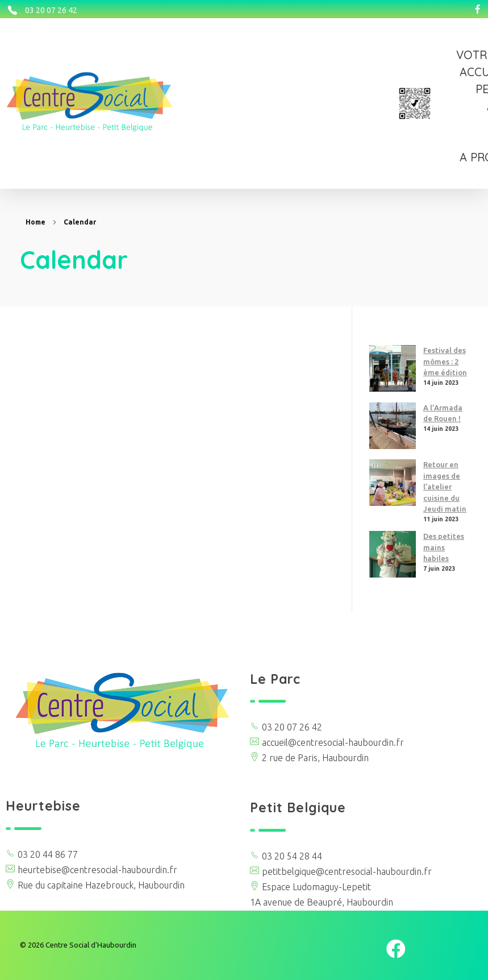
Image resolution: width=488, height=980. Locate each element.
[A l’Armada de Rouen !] (393, 426)
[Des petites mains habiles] (393, 554)
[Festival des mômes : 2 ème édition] (393, 368)
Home (36, 222)
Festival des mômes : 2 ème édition (445, 361)
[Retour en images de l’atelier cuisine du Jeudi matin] (393, 483)
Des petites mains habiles (444, 547)
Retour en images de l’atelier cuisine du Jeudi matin (445, 487)
